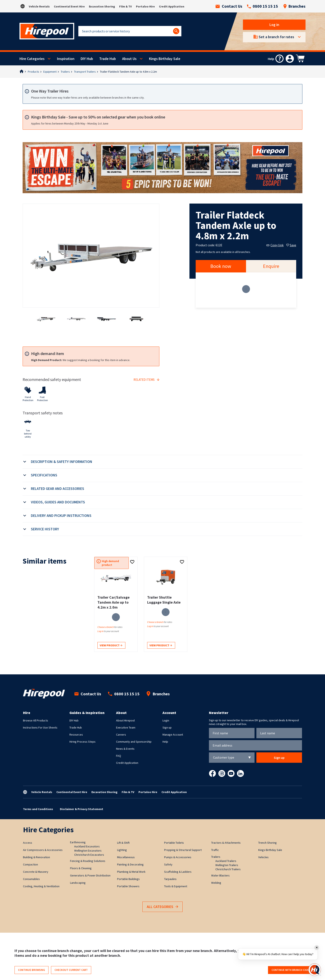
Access (28, 843)
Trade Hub (108, 59)
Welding (216, 883)
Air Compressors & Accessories (43, 850)
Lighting (122, 850)
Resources (76, 735)
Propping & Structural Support (183, 850)
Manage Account (173, 735)
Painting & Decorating (130, 864)
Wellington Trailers (227, 865)
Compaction (30, 864)
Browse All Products (36, 720)
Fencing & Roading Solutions (88, 861)
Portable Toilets (174, 843)
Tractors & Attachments (226, 843)
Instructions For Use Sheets (40, 727)
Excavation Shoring (102, 6)
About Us (129, 59)
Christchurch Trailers (228, 869)
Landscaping (78, 883)
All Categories (162, 907)
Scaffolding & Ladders (178, 872)
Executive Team (126, 727)
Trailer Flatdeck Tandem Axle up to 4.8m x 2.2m (128, 72)
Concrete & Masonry (36, 872)
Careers (121, 735)
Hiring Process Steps (82, 742)
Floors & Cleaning (81, 868)
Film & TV (126, 6)
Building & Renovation (36, 857)
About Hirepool (125, 720)
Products (33, 72)
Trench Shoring (267, 843)
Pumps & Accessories (178, 857)
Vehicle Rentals (39, 6)
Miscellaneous (126, 857)
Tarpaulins (170, 879)
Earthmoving (78, 842)
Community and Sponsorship (134, 742)
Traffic (215, 850)
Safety (168, 864)
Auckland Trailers (226, 861)
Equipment (50, 72)
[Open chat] (315, 970)
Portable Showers (128, 886)
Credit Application (172, 6)
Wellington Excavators (88, 851)
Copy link (275, 245)
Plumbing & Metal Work (131, 872)
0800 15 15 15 (262, 6)
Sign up (167, 727)
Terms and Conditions (38, 809)
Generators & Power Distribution (90, 875)
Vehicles (263, 857)
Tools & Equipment (176, 886)
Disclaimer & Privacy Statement (82, 809)
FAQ (119, 756)
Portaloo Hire (145, 6)
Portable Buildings (128, 879)
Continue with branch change (292, 970)
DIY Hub (87, 59)
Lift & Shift (123, 843)
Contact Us (229, 6)
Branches (294, 6)
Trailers (65, 72)
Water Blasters (220, 875)
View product (111, 646)
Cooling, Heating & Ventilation (41, 886)
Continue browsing (32, 970)
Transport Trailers (85, 72)
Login (166, 720)
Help (165, 742)
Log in (274, 25)
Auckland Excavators (87, 846)
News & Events (125, 749)
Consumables (31, 879)
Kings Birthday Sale (165, 59)
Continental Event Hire (69, 6)
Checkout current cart (71, 970)
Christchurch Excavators (89, 855)
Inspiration (66, 59)
